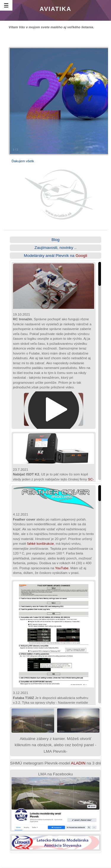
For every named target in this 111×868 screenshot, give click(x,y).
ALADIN (78, 763)
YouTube (62, 568)
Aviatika (55, 9)
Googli (81, 256)
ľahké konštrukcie (41, 544)
